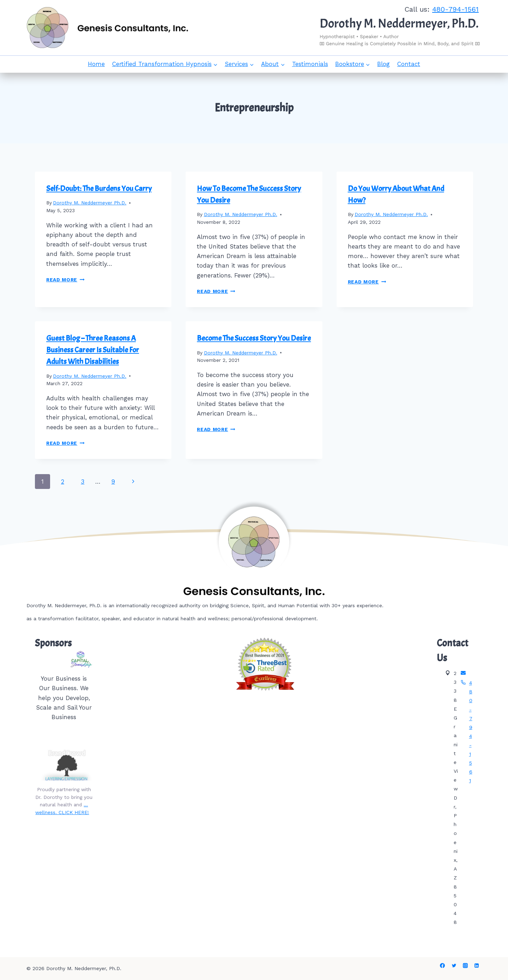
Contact (409, 64)
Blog (383, 64)
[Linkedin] (477, 966)
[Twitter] (454, 966)
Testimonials (310, 64)
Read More (65, 280)
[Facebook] (442, 966)
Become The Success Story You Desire (254, 338)
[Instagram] (465, 966)
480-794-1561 (455, 9)
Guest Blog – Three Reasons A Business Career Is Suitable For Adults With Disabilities (93, 350)
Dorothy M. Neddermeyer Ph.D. (90, 203)
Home (96, 64)
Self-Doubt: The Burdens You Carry (99, 189)
